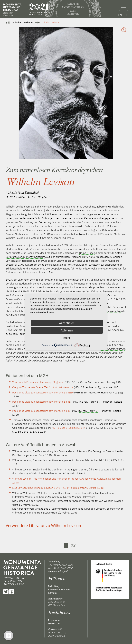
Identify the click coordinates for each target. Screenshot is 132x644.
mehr (67, 338)
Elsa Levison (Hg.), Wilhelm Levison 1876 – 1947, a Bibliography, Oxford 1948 (58, 488)
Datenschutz (55, 623)
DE (126, 15)
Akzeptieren (67, 323)
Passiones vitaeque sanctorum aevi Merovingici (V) (42, 411)
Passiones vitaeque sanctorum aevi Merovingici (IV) (42, 402)
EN (120, 15)
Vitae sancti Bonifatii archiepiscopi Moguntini (38, 382)
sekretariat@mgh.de (58, 571)
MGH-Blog (54, 586)
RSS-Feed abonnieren (60, 589)
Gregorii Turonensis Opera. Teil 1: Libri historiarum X (43, 387)
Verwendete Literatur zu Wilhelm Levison (43, 525)
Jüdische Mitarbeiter (23, 22)
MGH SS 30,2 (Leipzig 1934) (68, 428)
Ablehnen (67, 330)
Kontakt (52, 593)
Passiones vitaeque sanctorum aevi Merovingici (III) (42, 392)
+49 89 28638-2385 (63, 565)
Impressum (54, 620)
